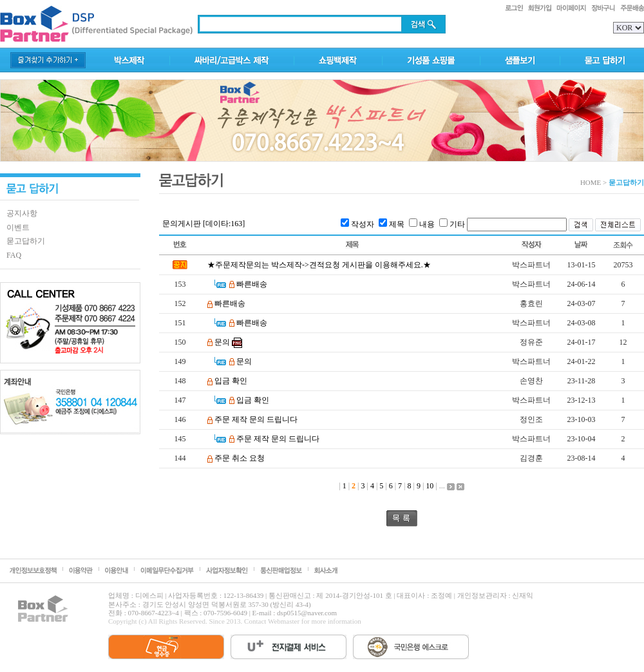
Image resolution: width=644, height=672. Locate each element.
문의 (222, 342)
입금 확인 (231, 381)
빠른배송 (252, 284)
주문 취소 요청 (240, 458)
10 (430, 486)
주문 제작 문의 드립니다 (256, 419)
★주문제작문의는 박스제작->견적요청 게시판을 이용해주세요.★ (319, 265)
